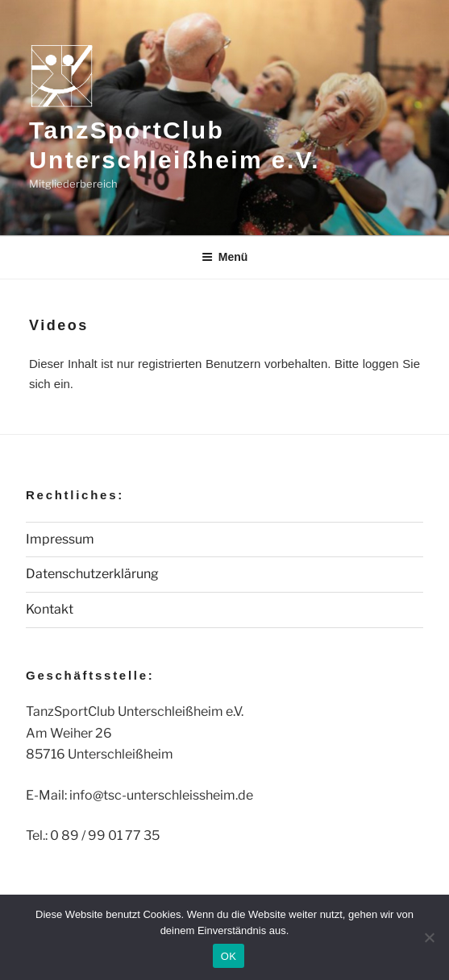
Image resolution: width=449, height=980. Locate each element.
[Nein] (429, 937)
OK (229, 956)
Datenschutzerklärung (92, 574)
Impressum (60, 539)
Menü (225, 257)
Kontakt (50, 609)
